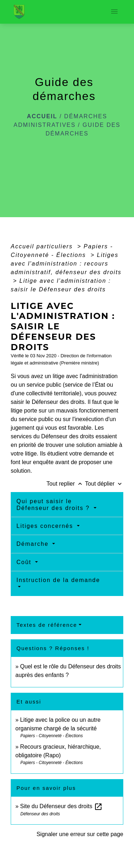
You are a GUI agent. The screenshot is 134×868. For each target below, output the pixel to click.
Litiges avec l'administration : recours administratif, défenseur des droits (66, 264)
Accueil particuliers (43, 246)
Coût (25, 562)
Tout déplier (104, 484)
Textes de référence (47, 625)
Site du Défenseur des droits (61, 806)
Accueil (42, 116)
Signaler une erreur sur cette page (80, 834)
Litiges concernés (46, 526)
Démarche (34, 544)
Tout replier (66, 484)
